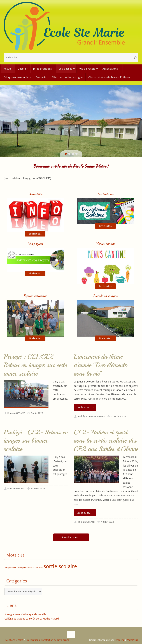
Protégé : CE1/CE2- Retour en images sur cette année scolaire (35, 365)
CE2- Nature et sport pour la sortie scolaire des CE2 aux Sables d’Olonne (106, 441)
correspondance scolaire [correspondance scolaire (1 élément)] (27, 568)
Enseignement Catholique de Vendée (25, 615)
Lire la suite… (86, 408)
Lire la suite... (35, 234)
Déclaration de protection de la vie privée (48, 640)
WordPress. (132, 640)
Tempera (119, 640)
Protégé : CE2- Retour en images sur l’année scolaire (36, 441)
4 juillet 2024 (107, 522)
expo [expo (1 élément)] (41, 568)
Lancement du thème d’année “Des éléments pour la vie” (100, 365)
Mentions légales (14, 640)
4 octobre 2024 (119, 417)
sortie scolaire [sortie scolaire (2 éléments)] (60, 567)
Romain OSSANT (16, 414)
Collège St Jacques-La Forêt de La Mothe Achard (32, 619)
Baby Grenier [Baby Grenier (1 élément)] (10, 568)
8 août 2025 (37, 414)
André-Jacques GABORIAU (91, 417)
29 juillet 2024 (38, 489)
